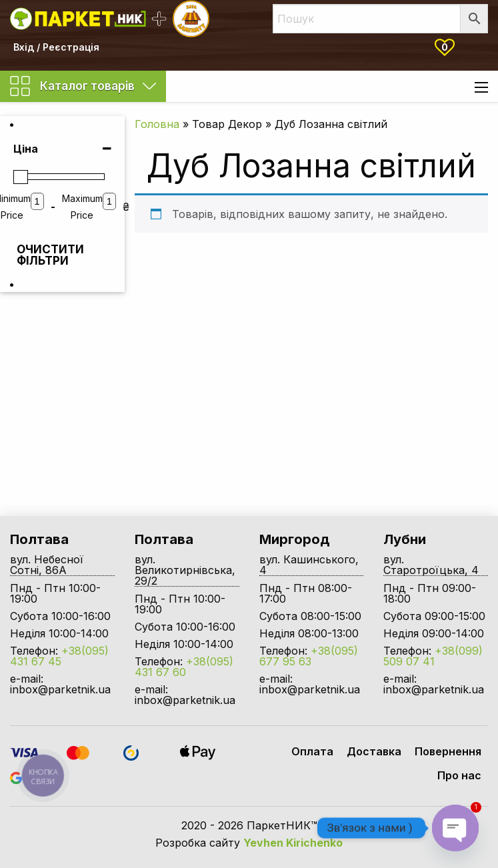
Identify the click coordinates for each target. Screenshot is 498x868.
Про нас (459, 775)
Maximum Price (82, 207)
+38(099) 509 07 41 (433, 656)
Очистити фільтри (40, 255)
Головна (157, 124)
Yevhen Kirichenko (293, 843)
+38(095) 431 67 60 (184, 667)
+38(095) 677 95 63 (309, 656)
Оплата (312, 751)
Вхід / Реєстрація (56, 47)
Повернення (448, 751)
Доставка (374, 751)
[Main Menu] (481, 87)
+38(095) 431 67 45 (59, 656)
